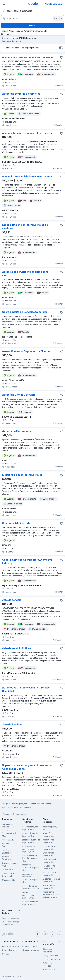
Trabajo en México (51, 956)
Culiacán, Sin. (8, 840)
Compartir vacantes (31, 950)
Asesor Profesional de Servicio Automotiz (27, 176)
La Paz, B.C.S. (8, 870)
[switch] (61, 48)
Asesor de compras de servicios (21, 94)
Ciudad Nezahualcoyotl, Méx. (9, 833)
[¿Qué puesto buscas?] (32, 11)
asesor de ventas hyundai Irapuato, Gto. (30, 858)
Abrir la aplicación (54, 4)
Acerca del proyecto (11, 946)
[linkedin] (60, 934)
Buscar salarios (49, 970)
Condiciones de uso (51, 959)
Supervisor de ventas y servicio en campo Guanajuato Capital (27, 767)
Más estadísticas (12, 41)
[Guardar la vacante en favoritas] (62, 57)
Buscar (33, 26)
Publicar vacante (30, 946)
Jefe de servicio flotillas (17, 648)
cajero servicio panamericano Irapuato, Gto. (29, 849)
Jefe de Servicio (12, 725)
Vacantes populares (11, 918)
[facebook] (37, 934)
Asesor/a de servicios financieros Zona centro (25, 274)
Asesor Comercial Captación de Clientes (26, 351)
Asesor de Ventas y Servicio (19, 395)
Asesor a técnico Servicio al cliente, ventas (28, 133)
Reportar (58, 86)
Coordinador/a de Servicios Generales (25, 312)
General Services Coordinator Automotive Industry (27, 562)
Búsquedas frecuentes (15, 814)
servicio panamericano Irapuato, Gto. (28, 895)
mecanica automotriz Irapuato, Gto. (31, 867)
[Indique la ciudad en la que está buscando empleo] (32, 18)
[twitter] (53, 934)
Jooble (18, 976)
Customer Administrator (17, 523)
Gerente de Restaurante (17, 431)
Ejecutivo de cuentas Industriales (22, 475)
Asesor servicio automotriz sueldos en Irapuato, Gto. (51, 895)
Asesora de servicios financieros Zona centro (29, 57)
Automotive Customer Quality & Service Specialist (26, 689)
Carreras (6, 954)
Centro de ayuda (9, 950)
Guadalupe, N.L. (9, 880)
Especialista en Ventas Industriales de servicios (25, 227)
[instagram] (45, 934)
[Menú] (4, 4)
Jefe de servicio (12, 600)
